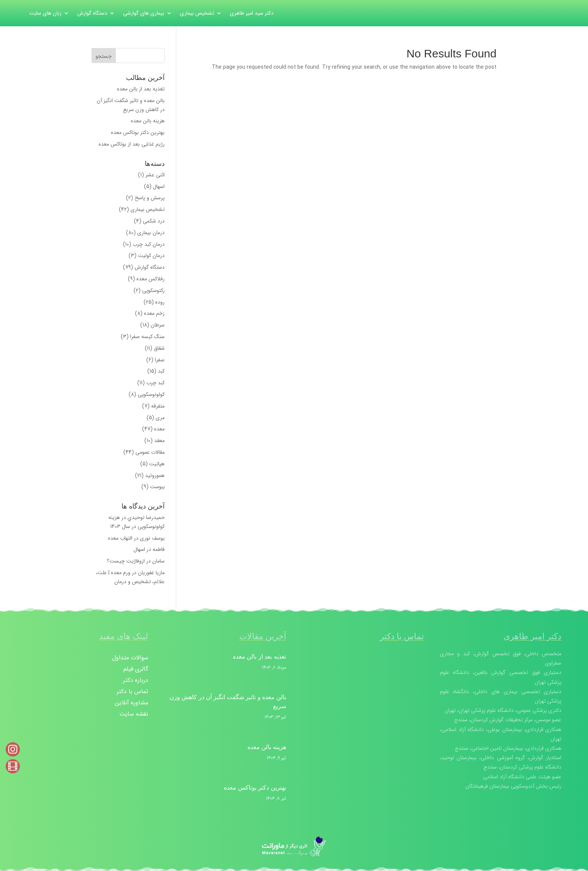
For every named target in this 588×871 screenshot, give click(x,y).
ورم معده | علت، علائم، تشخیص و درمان (130, 577)
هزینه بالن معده (148, 121)
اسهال (159, 187)
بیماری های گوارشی (144, 14)
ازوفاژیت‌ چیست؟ (126, 561)
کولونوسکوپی (151, 394)
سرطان (158, 325)
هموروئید (155, 475)
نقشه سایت (134, 715)
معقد (159, 441)
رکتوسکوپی (153, 290)
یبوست (157, 487)
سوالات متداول (130, 659)
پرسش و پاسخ (150, 198)
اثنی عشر (155, 175)
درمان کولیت (151, 256)
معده (159, 429)
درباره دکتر (136, 681)
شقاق (159, 348)
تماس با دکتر (132, 693)
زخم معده (154, 313)
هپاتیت (157, 464)
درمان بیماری (151, 233)
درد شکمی (154, 221)
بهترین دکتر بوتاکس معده (138, 132)
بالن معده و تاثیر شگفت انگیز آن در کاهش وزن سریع (131, 105)
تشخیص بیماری (197, 14)
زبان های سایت (45, 14)
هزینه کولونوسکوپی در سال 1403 (136, 522)
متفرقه (158, 406)
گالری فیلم (136, 670)
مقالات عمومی (150, 452)
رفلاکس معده (151, 279)
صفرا (160, 360)
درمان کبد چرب (149, 244)
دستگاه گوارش (92, 14)
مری (160, 418)
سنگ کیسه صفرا (147, 337)
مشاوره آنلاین (131, 704)
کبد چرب (155, 383)
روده (160, 302)
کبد (161, 371)
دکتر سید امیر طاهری (252, 14)
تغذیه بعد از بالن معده (141, 89)
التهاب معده (120, 538)
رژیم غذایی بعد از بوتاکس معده (132, 144)
